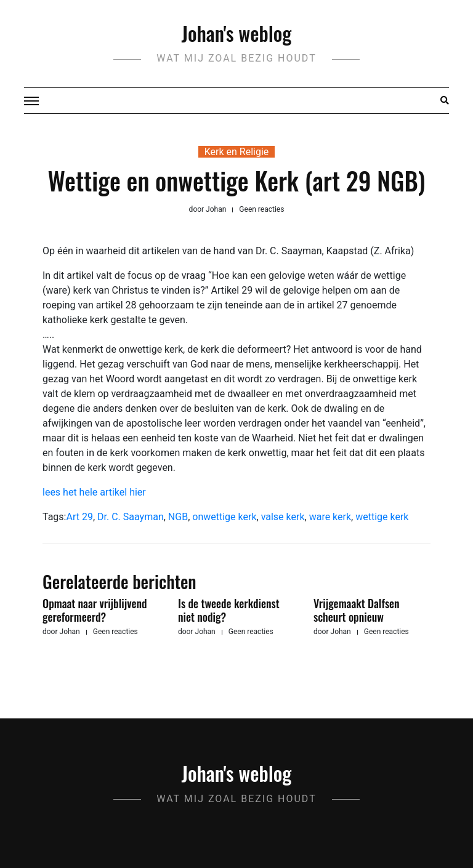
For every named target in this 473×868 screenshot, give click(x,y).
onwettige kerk (224, 517)
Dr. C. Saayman (131, 517)
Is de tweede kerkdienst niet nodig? (229, 610)
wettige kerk (382, 517)
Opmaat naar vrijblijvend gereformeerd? (95, 610)
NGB (178, 517)
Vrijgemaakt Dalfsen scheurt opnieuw (357, 610)
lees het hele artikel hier (94, 492)
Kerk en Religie (237, 152)
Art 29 (79, 517)
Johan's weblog (237, 33)
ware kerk (330, 517)
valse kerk (283, 517)
